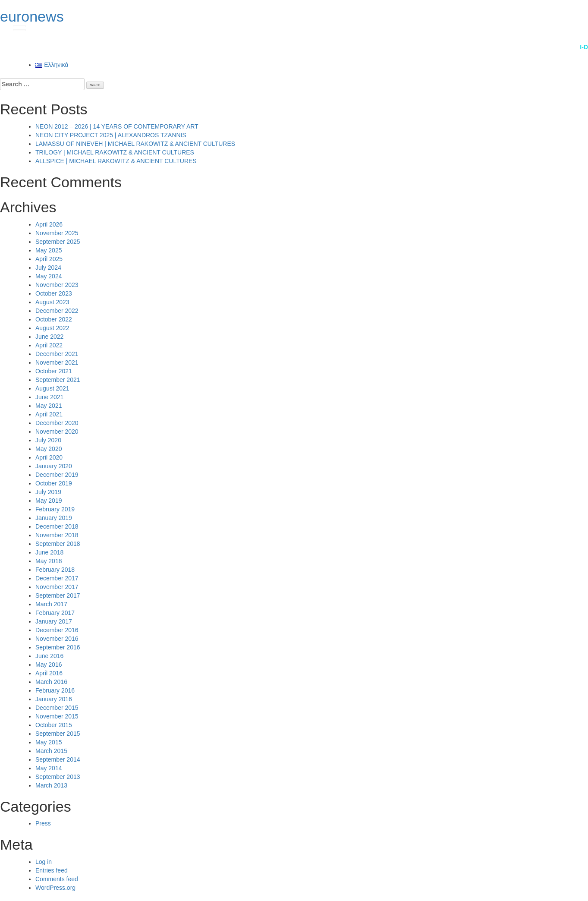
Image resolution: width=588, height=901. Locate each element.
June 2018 (49, 552)
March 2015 (51, 751)
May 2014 (49, 768)
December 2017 (57, 578)
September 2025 (58, 242)
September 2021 (58, 380)
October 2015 (54, 725)
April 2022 (49, 345)
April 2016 (49, 673)
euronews (32, 16)
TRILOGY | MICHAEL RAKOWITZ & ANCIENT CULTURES (115, 152)
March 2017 (51, 604)
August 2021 (52, 388)
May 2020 (49, 449)
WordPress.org (55, 888)
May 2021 (49, 406)
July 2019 (48, 492)
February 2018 (55, 570)
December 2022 (57, 311)
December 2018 (57, 526)
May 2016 (49, 665)
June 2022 (49, 337)
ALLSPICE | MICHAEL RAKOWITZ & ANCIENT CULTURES (116, 161)
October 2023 (54, 293)
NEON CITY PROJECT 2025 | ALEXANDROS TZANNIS (111, 135)
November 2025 (57, 233)
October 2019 (54, 483)
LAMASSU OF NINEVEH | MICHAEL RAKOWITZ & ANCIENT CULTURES (135, 144)
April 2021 (49, 414)
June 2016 (49, 656)
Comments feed (57, 879)
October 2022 (54, 319)
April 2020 (49, 457)
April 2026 (49, 224)
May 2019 (49, 501)
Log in (44, 862)
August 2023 (52, 302)
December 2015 (57, 708)
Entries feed (52, 870)
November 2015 (57, 716)
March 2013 (51, 785)
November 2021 (57, 362)
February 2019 (55, 509)
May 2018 (49, 561)
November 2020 (57, 432)
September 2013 (58, 777)
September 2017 (58, 595)
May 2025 (49, 250)
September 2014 (58, 759)
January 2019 (54, 518)
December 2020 (57, 423)
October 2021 (54, 371)
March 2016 (51, 682)
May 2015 (49, 742)
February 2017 (55, 613)
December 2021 (57, 354)
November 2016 (57, 639)
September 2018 (58, 544)
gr (562, 25)
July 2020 (48, 440)
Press (43, 823)
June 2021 (49, 397)
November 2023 (57, 285)
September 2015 (58, 734)
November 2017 (57, 587)
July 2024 (48, 268)
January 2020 (54, 466)
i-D (584, 47)
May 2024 (49, 276)
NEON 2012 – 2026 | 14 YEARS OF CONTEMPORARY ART (117, 126)
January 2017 (54, 621)
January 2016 (54, 699)
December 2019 (57, 475)
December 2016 (57, 630)
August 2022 (52, 328)
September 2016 (58, 647)
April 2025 (49, 259)
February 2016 (55, 690)
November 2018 (57, 535)
